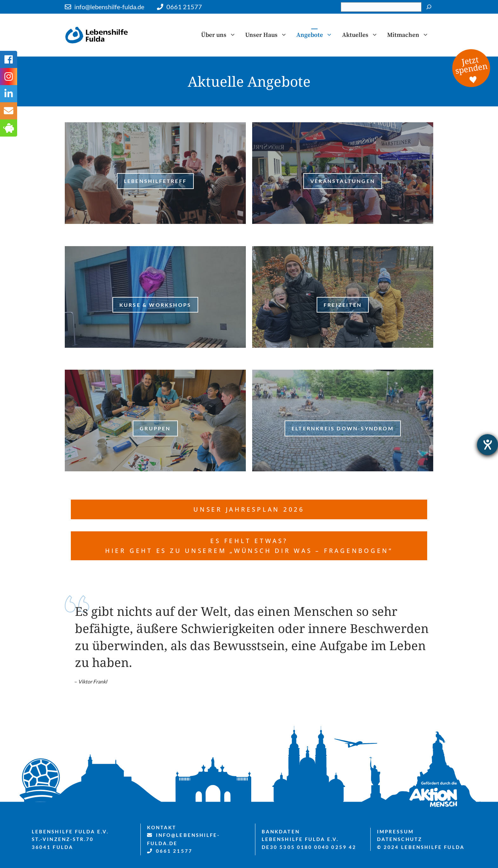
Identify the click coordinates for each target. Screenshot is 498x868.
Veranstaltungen (343, 181)
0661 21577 (184, 7)
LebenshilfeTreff (155, 181)
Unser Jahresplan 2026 (249, 509)
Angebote (317, 35)
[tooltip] (9, 111)
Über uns (221, 35)
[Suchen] (429, 7)
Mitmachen (410, 35)
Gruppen (155, 428)
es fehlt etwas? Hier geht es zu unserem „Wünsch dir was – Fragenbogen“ (249, 546)
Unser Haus (268, 35)
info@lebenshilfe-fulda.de (109, 7)
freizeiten (343, 305)
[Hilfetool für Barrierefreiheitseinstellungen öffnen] (488, 445)
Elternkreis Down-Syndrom (343, 428)
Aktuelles (362, 35)
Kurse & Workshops (155, 305)
